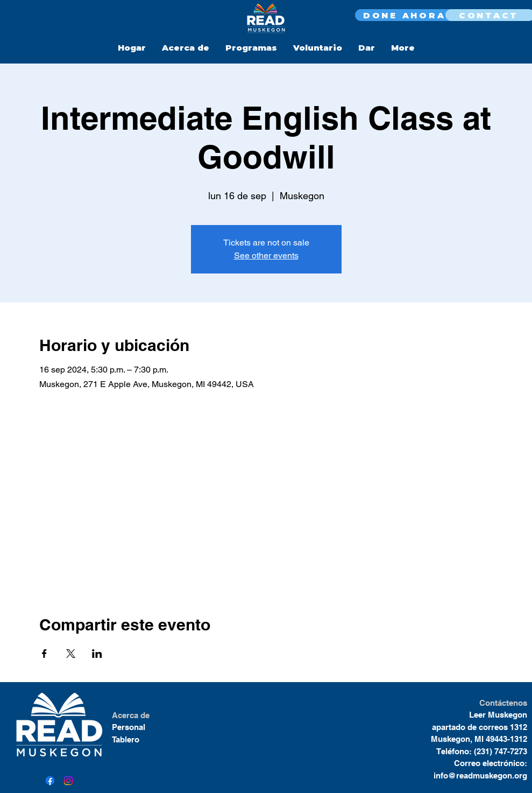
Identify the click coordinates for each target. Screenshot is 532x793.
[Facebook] (50, 781)
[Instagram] (68, 781)
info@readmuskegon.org (480, 776)
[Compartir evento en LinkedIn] (97, 654)
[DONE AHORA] (406, 15)
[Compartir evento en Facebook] (44, 654)
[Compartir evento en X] (71, 654)
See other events (266, 255)
